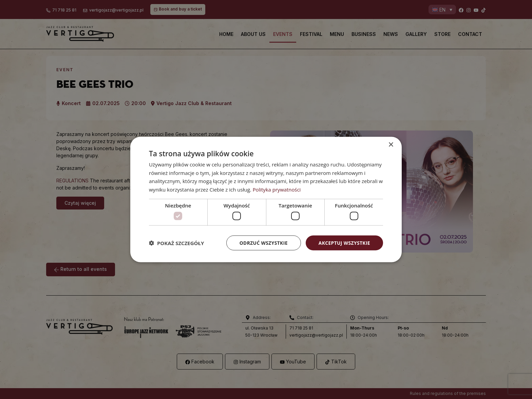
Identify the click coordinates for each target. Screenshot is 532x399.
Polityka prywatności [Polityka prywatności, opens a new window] (277, 189)
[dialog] (266, 200)
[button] (176, 243)
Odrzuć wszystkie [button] (263, 243)
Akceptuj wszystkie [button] (344, 243)
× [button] (391, 145)
